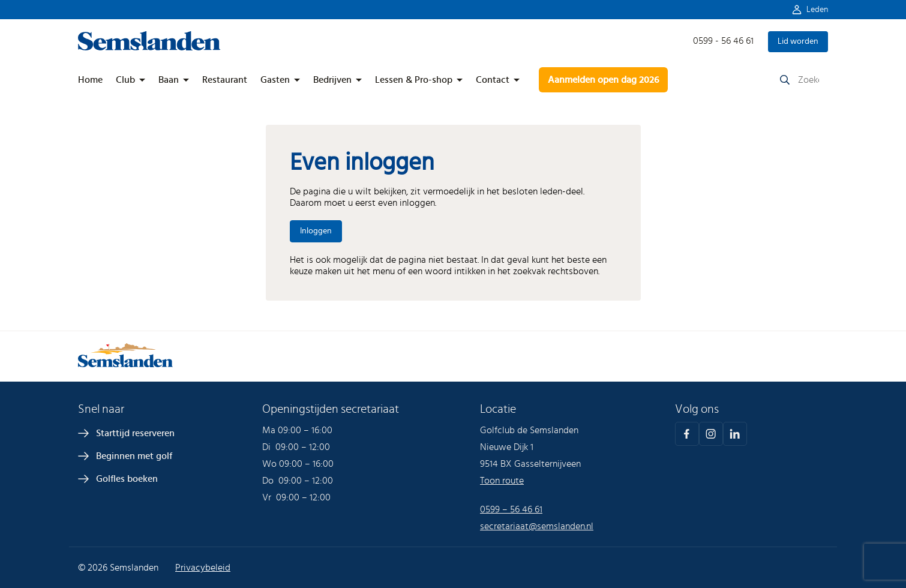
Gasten (275, 80)
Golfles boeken (127, 479)
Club (125, 80)
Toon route (502, 481)
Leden (817, 10)
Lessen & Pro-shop (414, 80)
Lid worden (798, 41)
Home (90, 80)
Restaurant (225, 80)
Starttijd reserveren (135, 433)
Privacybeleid (203, 568)
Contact (493, 80)
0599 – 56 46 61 (511, 509)
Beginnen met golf (134, 456)
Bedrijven (332, 80)
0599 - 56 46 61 (723, 41)
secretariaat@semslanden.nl (537, 526)
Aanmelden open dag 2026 (603, 80)
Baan (169, 80)
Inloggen (316, 231)
